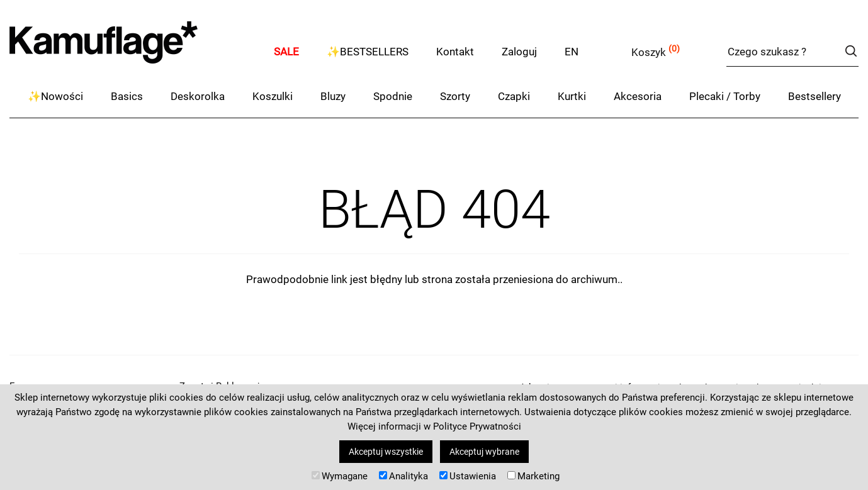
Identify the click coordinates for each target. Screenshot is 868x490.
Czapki (514, 96)
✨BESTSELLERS (368, 52)
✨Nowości (55, 96)
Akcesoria (638, 96)
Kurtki (572, 96)
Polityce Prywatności (477, 426)
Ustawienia (468, 476)
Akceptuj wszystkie (386, 452)
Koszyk (649, 52)
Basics (127, 96)
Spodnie (393, 96)
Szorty (455, 96)
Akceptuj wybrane (484, 452)
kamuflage (135, 50)
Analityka (403, 476)
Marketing (533, 476)
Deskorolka (198, 96)
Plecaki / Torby (725, 96)
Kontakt (455, 52)
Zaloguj (519, 52)
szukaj (851, 51)
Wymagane (340, 476)
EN (572, 52)
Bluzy (333, 96)
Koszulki (273, 96)
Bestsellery (814, 96)
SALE (286, 52)
